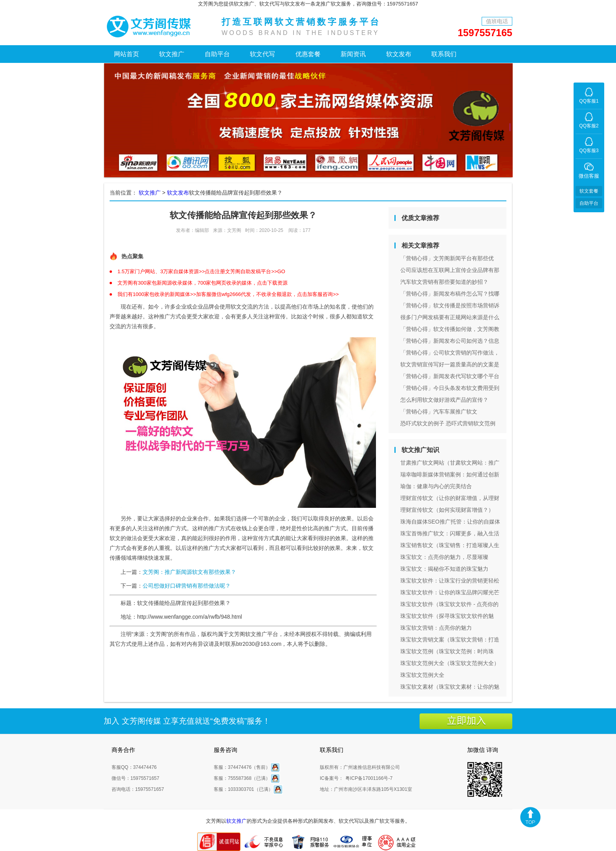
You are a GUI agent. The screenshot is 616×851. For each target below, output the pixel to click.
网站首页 (126, 54)
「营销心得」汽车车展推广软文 (439, 412)
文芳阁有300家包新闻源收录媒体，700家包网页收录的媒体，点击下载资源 (203, 283)
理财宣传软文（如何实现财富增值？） (447, 510)
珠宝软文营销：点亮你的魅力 (436, 628)
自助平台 (217, 54)
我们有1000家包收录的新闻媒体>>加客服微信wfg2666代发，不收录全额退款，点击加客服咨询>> (228, 294)
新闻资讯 (353, 54)
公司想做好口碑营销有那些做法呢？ (187, 586)
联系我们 (444, 54)
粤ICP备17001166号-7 (369, 778)
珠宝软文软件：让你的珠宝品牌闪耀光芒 (450, 592)
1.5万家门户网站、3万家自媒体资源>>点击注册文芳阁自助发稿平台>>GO (201, 271)
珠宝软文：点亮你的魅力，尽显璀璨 (444, 557)
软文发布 (399, 54)
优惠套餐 (308, 54)
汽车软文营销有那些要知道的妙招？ (444, 282)
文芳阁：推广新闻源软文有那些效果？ (189, 572)
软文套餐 (589, 191)
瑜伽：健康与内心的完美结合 (436, 486)
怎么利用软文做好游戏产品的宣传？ (444, 400)
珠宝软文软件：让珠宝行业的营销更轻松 (450, 581)
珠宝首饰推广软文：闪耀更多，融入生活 (450, 533)
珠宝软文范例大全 (422, 675)
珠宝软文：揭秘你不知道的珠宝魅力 (444, 569)
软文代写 (262, 54)
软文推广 (172, 54)
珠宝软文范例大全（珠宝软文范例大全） (450, 663)
